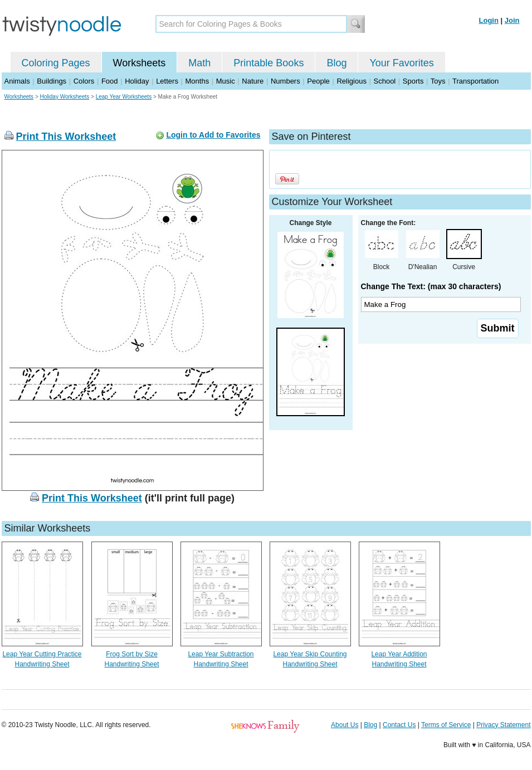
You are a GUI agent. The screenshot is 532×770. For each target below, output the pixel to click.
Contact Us (399, 725)
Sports (413, 81)
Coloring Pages (56, 63)
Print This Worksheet (66, 137)
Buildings (52, 81)
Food (110, 81)
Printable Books (269, 63)
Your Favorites (401, 63)
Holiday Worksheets (65, 97)
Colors (84, 81)
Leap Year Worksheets (124, 97)
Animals (17, 81)
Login (489, 20)
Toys (438, 81)
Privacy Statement (503, 725)
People (318, 81)
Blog (336, 63)
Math (199, 63)
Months (197, 81)
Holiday (137, 81)
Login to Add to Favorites (213, 135)
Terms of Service (446, 725)
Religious (351, 81)
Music (226, 81)
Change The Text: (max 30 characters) (431, 286)
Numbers (285, 81)
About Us (345, 725)
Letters (167, 81)
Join (512, 20)
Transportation (475, 81)
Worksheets (140, 63)
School (385, 81)
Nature (253, 81)
